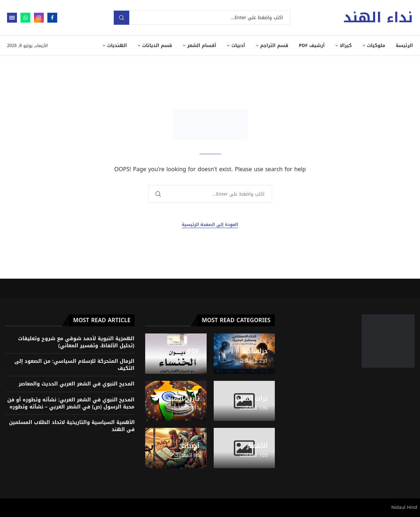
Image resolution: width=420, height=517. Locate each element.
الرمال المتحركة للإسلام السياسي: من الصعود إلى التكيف (75, 365)
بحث (122, 18)
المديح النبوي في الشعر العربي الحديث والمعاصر (77, 384)
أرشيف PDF (312, 45)
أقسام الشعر (202, 45)
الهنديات (117, 45)
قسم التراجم (274, 45)
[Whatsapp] (25, 18)
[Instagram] (39, 18)
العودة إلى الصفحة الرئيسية (210, 225)
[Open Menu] (12, 18)
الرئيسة (404, 45)
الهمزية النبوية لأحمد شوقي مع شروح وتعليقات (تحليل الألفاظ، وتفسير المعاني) (76, 342)
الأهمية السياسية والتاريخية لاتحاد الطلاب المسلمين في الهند (72, 426)
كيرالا (346, 45)
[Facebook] (52, 18)
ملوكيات (376, 45)
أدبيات (238, 45)
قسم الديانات (157, 45)
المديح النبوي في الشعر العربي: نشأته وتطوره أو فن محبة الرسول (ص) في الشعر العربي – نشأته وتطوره (71, 403)
